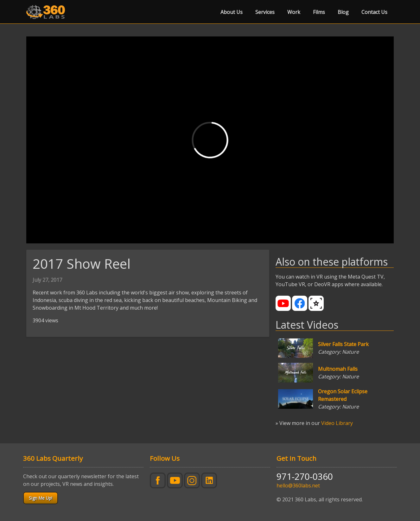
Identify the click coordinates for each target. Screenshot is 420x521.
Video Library (337, 423)
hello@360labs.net (298, 486)
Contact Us (374, 12)
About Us (232, 12)
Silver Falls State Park (343, 344)
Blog (343, 12)
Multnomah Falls (338, 369)
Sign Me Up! (41, 498)
